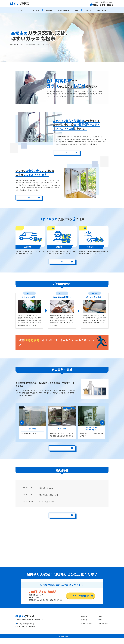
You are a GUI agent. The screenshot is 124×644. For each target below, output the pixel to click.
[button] (22, 428)
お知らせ (88, 10)
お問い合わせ (102, 10)
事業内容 (49, 10)
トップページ (22, 10)
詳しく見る (67, 155)
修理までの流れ (64, 10)
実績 (77, 10)
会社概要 (36, 10)
